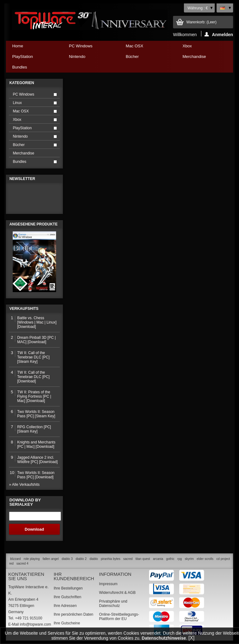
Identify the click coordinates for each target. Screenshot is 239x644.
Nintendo (89, 58)
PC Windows (89, 47)
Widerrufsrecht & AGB (117, 593)
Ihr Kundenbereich (74, 576)
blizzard (15, 559)
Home (18, 46)
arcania (158, 559)
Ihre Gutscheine (67, 623)
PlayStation (32, 58)
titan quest (143, 559)
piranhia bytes (111, 559)
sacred (128, 559)
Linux (17, 103)
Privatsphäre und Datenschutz (113, 604)
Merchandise (194, 57)
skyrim (189, 559)
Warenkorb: (202, 22)
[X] (191, 638)
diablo (94, 559)
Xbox (203, 47)
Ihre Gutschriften (67, 597)
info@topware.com (35, 624)
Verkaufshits (24, 309)
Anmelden (219, 34)
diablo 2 (81, 559)
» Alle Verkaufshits (24, 485)
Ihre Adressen (65, 606)
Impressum (108, 584)
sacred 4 (22, 563)
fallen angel (51, 559)
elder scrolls (205, 559)
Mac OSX (146, 47)
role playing (32, 559)
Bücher (146, 58)
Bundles (32, 69)
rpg (180, 559)
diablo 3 (67, 559)
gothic (170, 559)
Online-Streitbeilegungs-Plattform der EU (119, 617)
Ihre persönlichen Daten (73, 614)
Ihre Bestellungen (68, 588)
